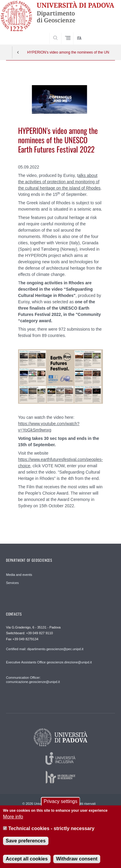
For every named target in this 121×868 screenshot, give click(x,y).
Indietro (18, 52)
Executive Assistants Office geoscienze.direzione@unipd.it (49, 662)
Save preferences (26, 846)
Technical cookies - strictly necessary (51, 833)
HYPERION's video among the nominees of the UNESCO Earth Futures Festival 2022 (68, 52)
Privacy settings (60, 806)
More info (13, 822)
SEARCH (104, 33)
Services (12, 583)
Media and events (19, 575)
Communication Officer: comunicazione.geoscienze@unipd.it (33, 680)
